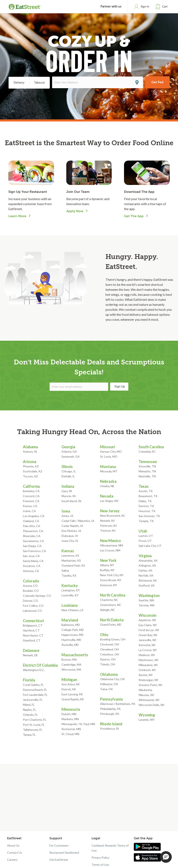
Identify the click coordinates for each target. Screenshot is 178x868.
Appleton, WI (147, 620)
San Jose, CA (31, 556)
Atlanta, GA (69, 451)
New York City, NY (112, 575)
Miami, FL (29, 705)
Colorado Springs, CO (37, 596)
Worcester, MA (71, 669)
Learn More (17, 216)
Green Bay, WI (148, 635)
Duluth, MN (69, 714)
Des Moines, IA (71, 531)
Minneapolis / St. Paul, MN (78, 724)
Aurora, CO (30, 586)
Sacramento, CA (33, 541)
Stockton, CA (32, 566)
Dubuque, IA (70, 536)
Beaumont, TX (148, 496)
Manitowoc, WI (149, 660)
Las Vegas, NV (109, 501)
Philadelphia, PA (110, 709)
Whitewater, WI (149, 700)
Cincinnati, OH (110, 644)
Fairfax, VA (145, 570)
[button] (163, 7)
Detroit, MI (69, 689)
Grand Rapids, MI (73, 699)
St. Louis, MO (109, 456)
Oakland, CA (31, 521)
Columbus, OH (110, 654)
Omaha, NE (107, 486)
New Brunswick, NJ (112, 516)
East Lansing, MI (72, 694)
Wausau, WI (146, 695)
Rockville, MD (70, 645)
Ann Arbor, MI (71, 684)
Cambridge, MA (71, 664)
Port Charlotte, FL (35, 720)
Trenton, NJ (108, 531)
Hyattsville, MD (71, 640)
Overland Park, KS (73, 565)
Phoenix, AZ (31, 466)
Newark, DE (30, 655)
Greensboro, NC (111, 605)
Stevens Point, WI (150, 685)
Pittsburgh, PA (110, 714)
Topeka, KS (69, 575)
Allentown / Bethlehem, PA (118, 704)
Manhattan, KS (71, 560)
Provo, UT (145, 541)
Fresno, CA (30, 506)
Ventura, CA (31, 571)
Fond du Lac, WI (149, 630)
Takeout (39, 83)
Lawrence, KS (70, 555)
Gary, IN (67, 491)
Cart (165, 7)
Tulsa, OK (107, 689)
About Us (13, 845)
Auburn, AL (30, 451)
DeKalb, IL (68, 476)
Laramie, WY (147, 720)
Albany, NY (107, 565)
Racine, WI (146, 675)
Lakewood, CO (33, 611)
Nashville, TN (147, 476)
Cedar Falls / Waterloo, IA (78, 521)
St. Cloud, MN (70, 734)
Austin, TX (146, 491)
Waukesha (145, 690)
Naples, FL (29, 710)
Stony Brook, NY (111, 580)
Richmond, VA (148, 580)
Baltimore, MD (71, 625)
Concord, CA (31, 496)
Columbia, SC (147, 451)
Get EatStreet (59, 860)
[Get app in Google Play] (147, 847)
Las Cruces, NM (110, 550)
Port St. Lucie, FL (34, 725)
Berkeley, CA (31, 491)
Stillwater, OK (109, 684)
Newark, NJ (107, 521)
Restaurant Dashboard (64, 853)
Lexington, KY (71, 590)
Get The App (134, 216)
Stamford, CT (32, 640)
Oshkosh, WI (147, 670)
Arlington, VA (147, 565)
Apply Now (75, 211)
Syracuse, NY (109, 585)
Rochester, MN (71, 729)
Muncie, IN (68, 496)
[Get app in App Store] (148, 857)
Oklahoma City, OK (112, 679)
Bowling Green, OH (113, 639)
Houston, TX (147, 511)
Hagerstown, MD (73, 635)
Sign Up (120, 386)
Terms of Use (100, 865)
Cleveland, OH (109, 649)
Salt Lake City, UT (150, 546)
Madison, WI (147, 655)
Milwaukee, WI (148, 665)
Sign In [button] (145, 7)
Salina (65, 570)
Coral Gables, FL (33, 685)
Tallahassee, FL (33, 730)
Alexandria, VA (148, 560)
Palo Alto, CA (32, 526)
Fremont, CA (31, 501)
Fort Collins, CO (33, 606)
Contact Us (15, 853)
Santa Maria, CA (33, 561)
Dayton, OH (108, 659)
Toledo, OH (108, 664)
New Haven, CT (33, 635)
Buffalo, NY (107, 570)
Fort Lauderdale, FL (35, 695)
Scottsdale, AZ (33, 471)
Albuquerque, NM (112, 545)
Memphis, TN (147, 471)
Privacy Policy (100, 857)
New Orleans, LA (72, 610)
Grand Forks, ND (111, 625)
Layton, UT (146, 536)
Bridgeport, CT (33, 625)
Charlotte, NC (109, 600)
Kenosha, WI (147, 645)
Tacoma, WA (147, 605)
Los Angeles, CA (34, 516)
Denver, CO (31, 601)
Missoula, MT (109, 471)
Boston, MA (69, 659)
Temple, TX (146, 521)
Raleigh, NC (108, 610)
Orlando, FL (30, 715)
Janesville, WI (147, 640)
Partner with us (111, 7)
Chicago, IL (69, 471)
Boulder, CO (31, 591)
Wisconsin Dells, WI (152, 705)
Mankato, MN (70, 719)
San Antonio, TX (149, 516)
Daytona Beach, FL (35, 690)
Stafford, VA (147, 585)
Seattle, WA (146, 600)
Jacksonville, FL (33, 700)
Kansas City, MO (111, 451)
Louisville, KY (70, 595)
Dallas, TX (145, 501)
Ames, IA (67, 516)
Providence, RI (110, 729)
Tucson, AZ (30, 476)
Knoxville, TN (147, 466)
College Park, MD (73, 630)
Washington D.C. (34, 670)
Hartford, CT (31, 630)
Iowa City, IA (70, 541)
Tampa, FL (29, 735)
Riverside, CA (32, 536)
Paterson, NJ (108, 526)
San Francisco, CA (34, 551)
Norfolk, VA (146, 575)
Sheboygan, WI (149, 680)
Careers (12, 860)
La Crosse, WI (148, 650)
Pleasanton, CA (33, 531)
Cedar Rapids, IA (72, 526)
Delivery (19, 83)
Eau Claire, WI (148, 625)
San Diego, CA (32, 546)
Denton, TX (146, 506)
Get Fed (157, 82)
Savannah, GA (71, 456)
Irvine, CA (29, 511)
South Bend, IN (71, 501)
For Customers (59, 845)
